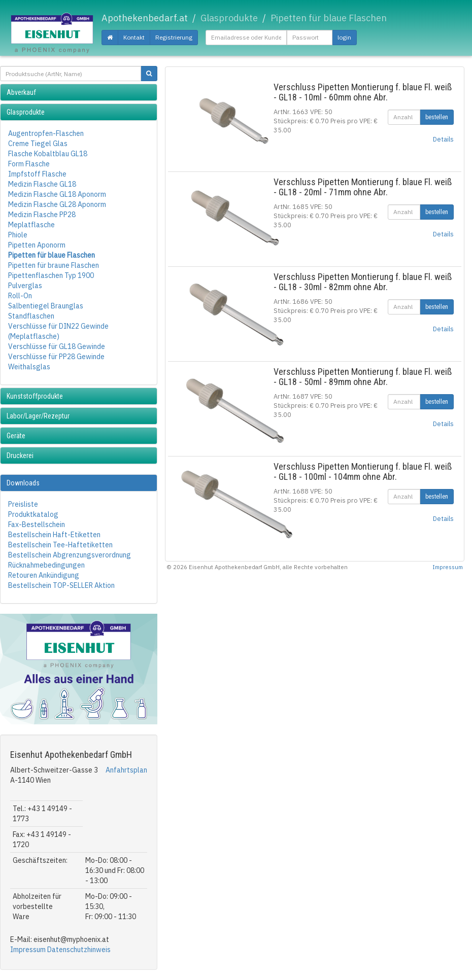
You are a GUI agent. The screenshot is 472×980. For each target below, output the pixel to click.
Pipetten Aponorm (37, 245)
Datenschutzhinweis (79, 950)
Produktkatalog (33, 514)
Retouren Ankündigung (44, 575)
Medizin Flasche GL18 (42, 184)
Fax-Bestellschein (37, 524)
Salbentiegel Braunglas (46, 306)
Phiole (18, 235)
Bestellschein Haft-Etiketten (54, 535)
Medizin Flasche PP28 (42, 215)
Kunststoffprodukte (35, 396)
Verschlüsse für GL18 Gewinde (57, 346)
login (344, 37)
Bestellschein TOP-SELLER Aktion (61, 585)
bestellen (437, 117)
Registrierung (174, 37)
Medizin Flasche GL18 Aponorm (57, 194)
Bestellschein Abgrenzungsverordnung (70, 555)
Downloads (23, 483)
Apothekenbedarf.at (145, 18)
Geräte (16, 436)
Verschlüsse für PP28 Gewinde (56, 357)
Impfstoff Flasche (37, 174)
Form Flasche (29, 164)
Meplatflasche (31, 225)
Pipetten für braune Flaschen (54, 265)
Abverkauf (21, 92)
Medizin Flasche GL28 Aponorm (57, 204)
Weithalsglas (29, 367)
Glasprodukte (26, 112)
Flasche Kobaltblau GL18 (48, 154)
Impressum (28, 950)
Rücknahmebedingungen (46, 565)
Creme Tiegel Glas (38, 144)
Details (443, 139)
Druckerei (20, 456)
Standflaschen (31, 316)
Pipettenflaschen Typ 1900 (51, 275)
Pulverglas (25, 286)
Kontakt (134, 37)
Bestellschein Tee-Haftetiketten (60, 545)
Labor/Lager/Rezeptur (38, 416)
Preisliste (23, 504)
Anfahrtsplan (126, 770)
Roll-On (20, 296)
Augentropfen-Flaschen (46, 133)
